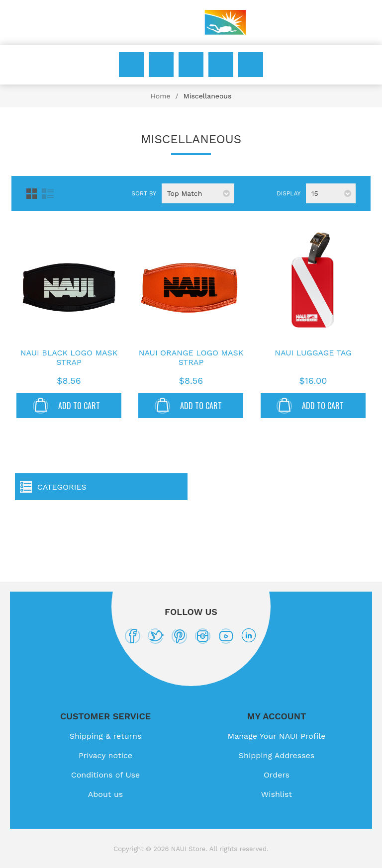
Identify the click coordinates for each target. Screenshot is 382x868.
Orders (277, 775)
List (48, 194)
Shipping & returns (106, 736)
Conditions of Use (106, 775)
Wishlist (221, 65)
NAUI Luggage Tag (313, 353)
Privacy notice (105, 755)
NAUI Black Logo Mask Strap (69, 357)
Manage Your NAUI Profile (277, 736)
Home (161, 96)
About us (106, 794)
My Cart (251, 65)
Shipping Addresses (277, 755)
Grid (32, 194)
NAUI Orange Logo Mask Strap (191, 357)
